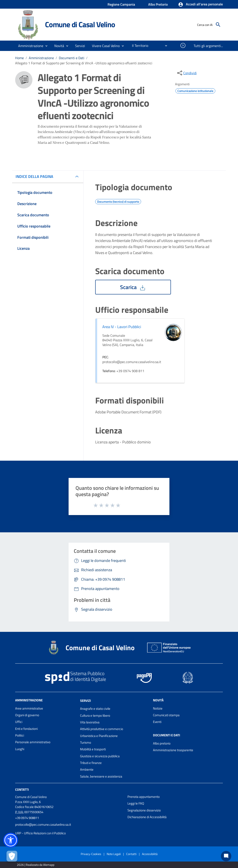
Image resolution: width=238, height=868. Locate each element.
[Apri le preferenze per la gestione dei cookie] (12, 856)
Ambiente (87, 769)
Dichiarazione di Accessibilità (147, 817)
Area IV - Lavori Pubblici (122, 327)
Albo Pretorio (158, 4)
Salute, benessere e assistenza (101, 776)
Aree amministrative (29, 708)
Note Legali (114, 854)
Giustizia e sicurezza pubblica (100, 756)
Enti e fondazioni (26, 729)
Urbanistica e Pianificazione (99, 736)
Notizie (158, 708)
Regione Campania (121, 4)
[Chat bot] (226, 856)
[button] (200, 5)
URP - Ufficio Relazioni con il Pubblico (40, 833)
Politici (20, 735)
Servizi (85, 700)
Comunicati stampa (166, 715)
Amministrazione (41, 58)
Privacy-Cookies (91, 854)
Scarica (133, 287)
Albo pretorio (162, 743)
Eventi (157, 722)
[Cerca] (218, 25)
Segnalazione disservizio (144, 810)
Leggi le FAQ (136, 803)
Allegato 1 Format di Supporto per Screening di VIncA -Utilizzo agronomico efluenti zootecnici (84, 63)
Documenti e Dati (72, 58)
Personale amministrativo (33, 742)
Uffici (19, 722)
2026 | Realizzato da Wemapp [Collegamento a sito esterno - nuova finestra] (36, 865)
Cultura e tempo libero (95, 715)
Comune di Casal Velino (80, 24)
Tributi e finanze (91, 763)
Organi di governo (27, 715)
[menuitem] (138, 46)
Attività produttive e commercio (102, 729)
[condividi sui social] (187, 73)
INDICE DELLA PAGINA (36, 176)
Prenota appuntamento (144, 797)
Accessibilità (150, 854)
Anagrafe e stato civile (95, 709)
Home (19, 58)
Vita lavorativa (90, 722)
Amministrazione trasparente (173, 750)
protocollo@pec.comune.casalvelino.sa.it (43, 825)
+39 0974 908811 (27, 818)
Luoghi (20, 749)
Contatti (22, 790)
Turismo (86, 742)
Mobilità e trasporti (93, 749)
